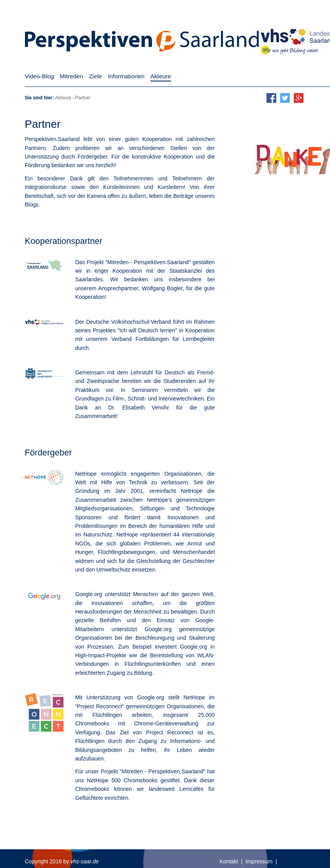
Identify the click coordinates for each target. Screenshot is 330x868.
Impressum (259, 861)
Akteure (63, 98)
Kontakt (229, 861)
